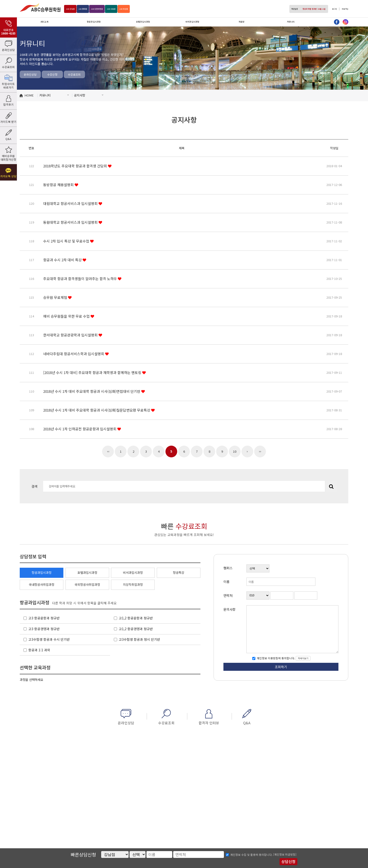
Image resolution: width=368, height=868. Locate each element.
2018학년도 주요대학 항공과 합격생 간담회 (76, 166)
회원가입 (343, 9)
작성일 (334, 148)
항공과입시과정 (42, 573)
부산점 (145, 9)
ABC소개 (44, 22)
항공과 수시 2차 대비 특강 (63, 260)
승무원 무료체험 (56, 297)
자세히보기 (303, 658)
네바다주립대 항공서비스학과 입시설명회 (74, 354)
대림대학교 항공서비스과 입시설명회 (71, 203)
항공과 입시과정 (94, 22)
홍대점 (89, 9)
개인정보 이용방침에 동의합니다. (276, 658)
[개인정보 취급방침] (285, 854)
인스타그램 (345, 22)
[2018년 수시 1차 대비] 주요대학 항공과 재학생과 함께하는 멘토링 (93, 372)
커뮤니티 (291, 22)
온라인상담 (30, 74)
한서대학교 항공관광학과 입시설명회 (71, 335)
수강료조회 (74, 74)
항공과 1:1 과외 (39, 650)
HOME (29, 95)
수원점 (128, 9)
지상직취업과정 (133, 584)
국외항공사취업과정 (87, 584)
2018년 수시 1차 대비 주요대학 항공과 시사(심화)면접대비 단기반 (92, 391)
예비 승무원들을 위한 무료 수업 (67, 316)
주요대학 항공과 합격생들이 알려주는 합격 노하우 (80, 279)
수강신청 (52, 74)
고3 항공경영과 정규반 (44, 629)
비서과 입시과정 (192, 22)
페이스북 (337, 22)
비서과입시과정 (133, 573)
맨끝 (260, 451)
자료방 (241, 22)
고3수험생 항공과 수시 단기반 (49, 639)
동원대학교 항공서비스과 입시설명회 (71, 222)
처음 (108, 451)
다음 (247, 451)
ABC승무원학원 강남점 (40, 8)
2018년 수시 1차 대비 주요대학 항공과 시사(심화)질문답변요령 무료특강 (97, 410)
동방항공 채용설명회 (59, 185)
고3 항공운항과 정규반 (44, 618)
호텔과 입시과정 (143, 22)
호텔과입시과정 (87, 573)
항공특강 (179, 573)
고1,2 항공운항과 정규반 (136, 618)
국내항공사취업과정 (42, 584)
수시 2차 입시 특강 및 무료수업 (67, 241)
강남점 (73, 9)
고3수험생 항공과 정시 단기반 (139, 639)
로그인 (329, 9)
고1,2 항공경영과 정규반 (136, 629)
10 (235, 451)
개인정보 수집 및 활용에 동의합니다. (251, 855)
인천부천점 (108, 9)
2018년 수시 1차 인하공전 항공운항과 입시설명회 (80, 429)
